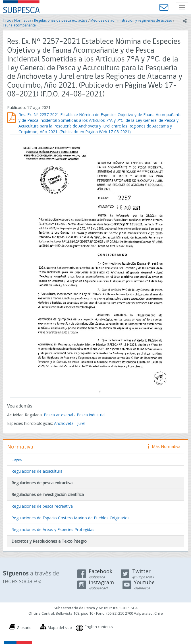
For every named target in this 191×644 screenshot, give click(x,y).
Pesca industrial (91, 415)
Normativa (23, 20)
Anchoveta (64, 423)
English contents (99, 627)
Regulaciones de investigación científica (48, 494)
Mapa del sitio (60, 627)
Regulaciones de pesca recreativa (42, 506)
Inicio (7, 20)
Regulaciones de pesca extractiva (61, 20)
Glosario (24, 627)
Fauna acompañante (19, 25)
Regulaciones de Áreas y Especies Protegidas (53, 529)
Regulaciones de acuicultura (37, 471)
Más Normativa (164, 446)
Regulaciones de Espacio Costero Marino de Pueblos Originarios (70, 518)
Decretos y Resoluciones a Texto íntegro (49, 541)
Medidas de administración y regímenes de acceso (131, 20)
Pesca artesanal (59, 415)
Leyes (17, 459)
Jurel (81, 423)
